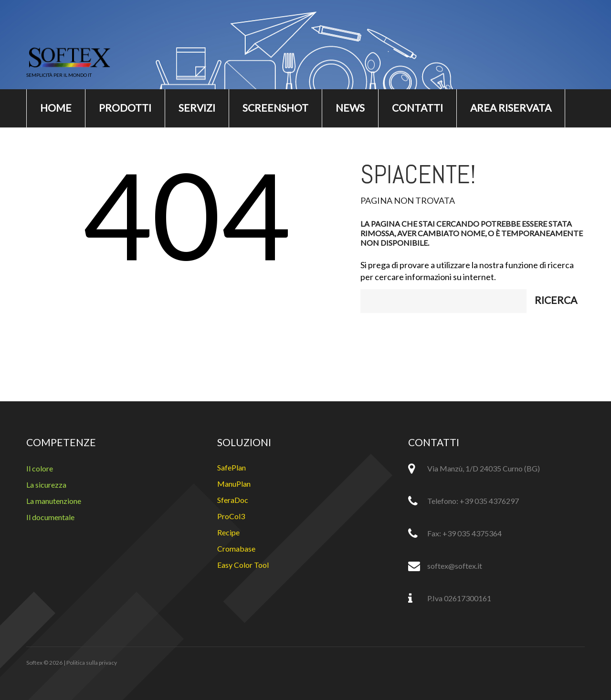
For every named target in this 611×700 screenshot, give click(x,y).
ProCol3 (231, 516)
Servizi (197, 108)
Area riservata (511, 108)
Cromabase (236, 549)
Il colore (40, 468)
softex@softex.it (455, 566)
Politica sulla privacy (92, 663)
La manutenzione (54, 501)
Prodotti (125, 108)
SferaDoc (233, 500)
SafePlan (232, 467)
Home (56, 108)
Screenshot (275, 108)
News (350, 108)
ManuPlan (234, 484)
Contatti (417, 108)
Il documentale (50, 517)
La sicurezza (46, 485)
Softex (34, 663)
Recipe (228, 532)
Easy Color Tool (243, 565)
